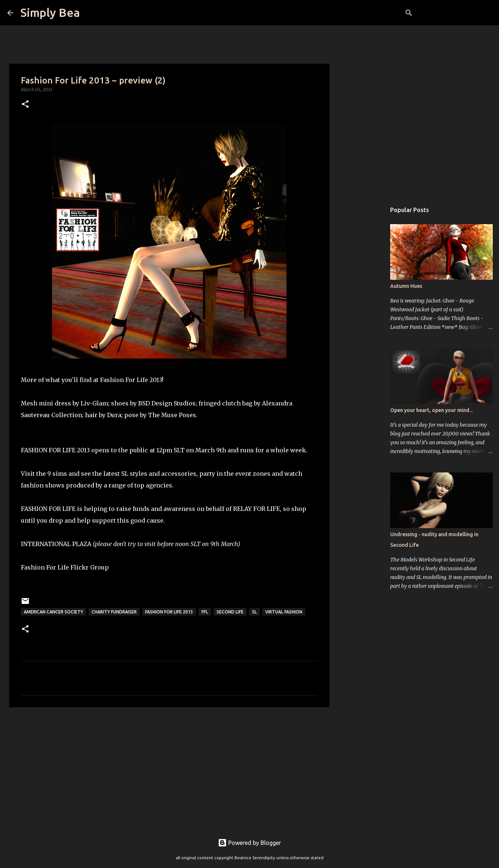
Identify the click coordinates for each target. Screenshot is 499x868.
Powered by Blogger (249, 843)
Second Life (230, 612)
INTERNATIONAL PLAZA (56, 544)
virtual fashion (284, 612)
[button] (25, 105)
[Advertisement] (169, 769)
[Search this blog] (455, 13)
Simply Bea (50, 12)
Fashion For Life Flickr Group (65, 567)
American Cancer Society (53, 612)
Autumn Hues (406, 286)
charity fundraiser (114, 612)
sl (254, 612)
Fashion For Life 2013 (169, 612)
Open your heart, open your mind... (431, 410)
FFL (205, 612)
